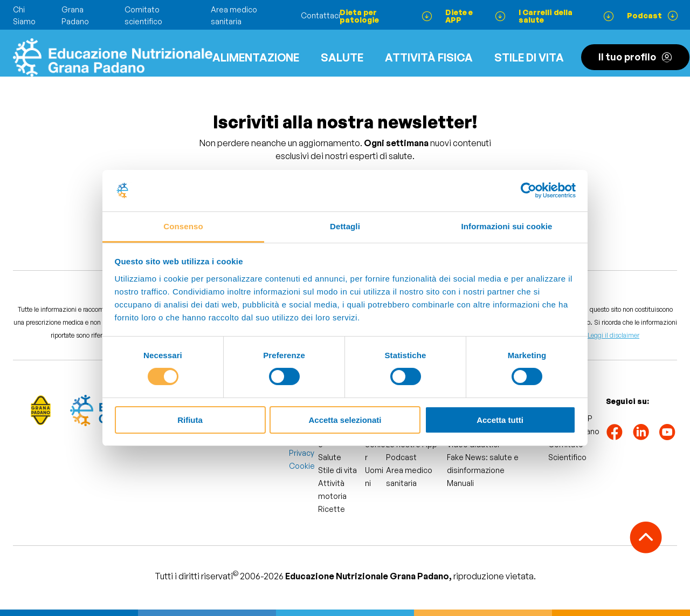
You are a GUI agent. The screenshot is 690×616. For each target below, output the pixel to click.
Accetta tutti (500, 420)
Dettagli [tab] (345, 226)
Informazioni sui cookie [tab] (507, 226)
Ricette (332, 509)
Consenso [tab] (183, 226)
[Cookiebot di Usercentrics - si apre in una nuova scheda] (529, 190)
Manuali (460, 483)
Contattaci (320, 15)
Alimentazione (256, 57)
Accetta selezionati (345, 420)
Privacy (302, 453)
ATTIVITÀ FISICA (429, 57)
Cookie (302, 466)
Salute (342, 57)
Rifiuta (190, 420)
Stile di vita (529, 57)
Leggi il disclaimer (613, 335)
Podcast (401, 457)
